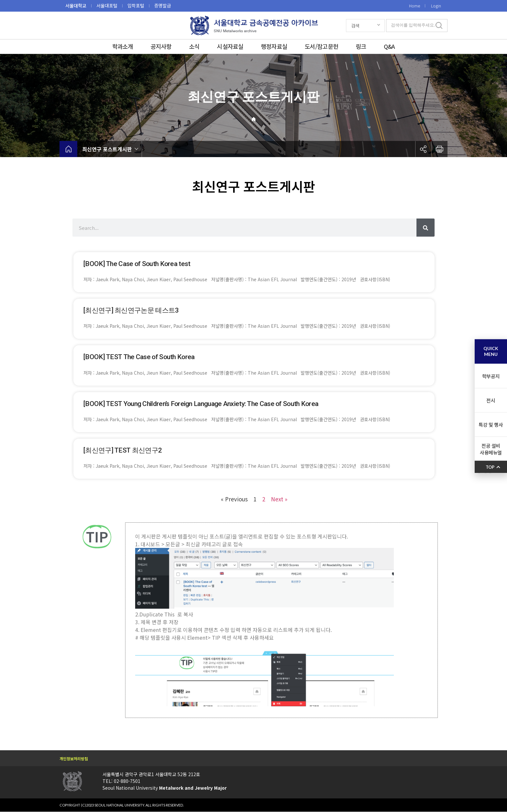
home (68, 149)
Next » (279, 499)
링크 (361, 46)
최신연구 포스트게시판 (107, 149)
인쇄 (439, 149)
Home (415, 6)
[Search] (426, 228)
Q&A (389, 46)
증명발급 (163, 5)
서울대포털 (107, 5)
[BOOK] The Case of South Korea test (137, 264)
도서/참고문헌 (321, 46)
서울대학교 (76, 5)
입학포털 (136, 5)
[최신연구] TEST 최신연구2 (123, 450)
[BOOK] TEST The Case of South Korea (139, 357)
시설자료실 (230, 46)
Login (436, 6)
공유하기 (423, 149)
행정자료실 (274, 46)
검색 (355, 26)
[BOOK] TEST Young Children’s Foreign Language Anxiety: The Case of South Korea (201, 404)
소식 (194, 46)
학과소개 (123, 46)
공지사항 (161, 46)
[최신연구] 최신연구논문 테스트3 (131, 310)
